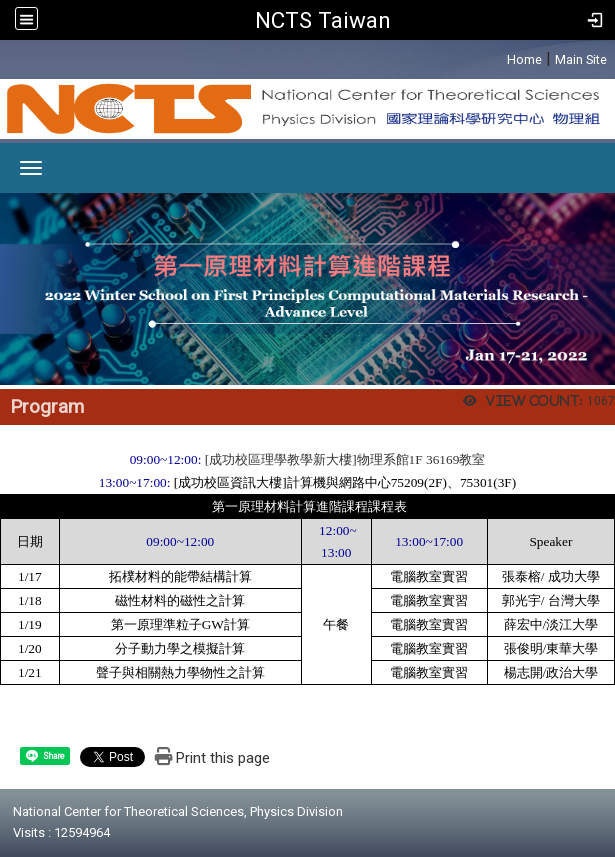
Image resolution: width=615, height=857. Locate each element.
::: (496, 56)
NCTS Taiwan (323, 20)
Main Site (581, 59)
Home (524, 59)
